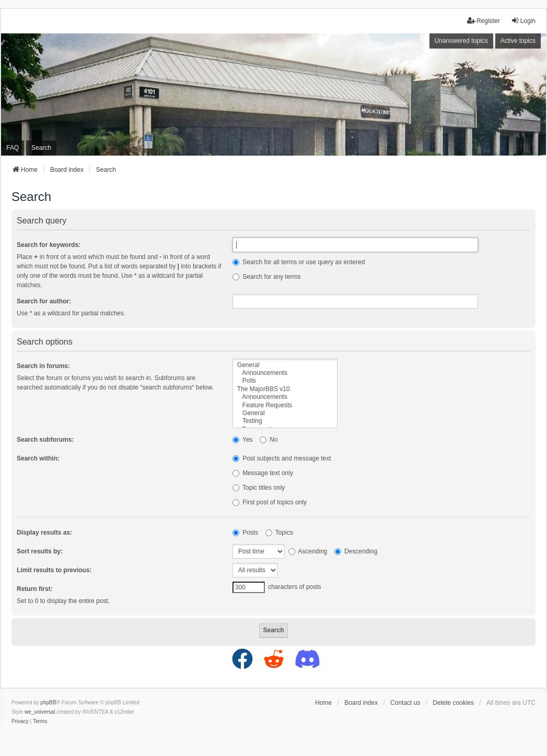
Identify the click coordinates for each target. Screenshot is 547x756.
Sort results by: (40, 551)
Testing (285, 421)
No (269, 440)
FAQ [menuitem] (13, 148)
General (285, 365)
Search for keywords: (49, 245)
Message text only (263, 473)
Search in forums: (43, 366)
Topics (279, 533)
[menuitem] (20, 722)
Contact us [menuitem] (405, 703)
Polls (285, 381)
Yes (243, 440)
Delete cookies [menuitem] (453, 703)
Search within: (38, 458)
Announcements (285, 373)
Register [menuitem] (484, 21)
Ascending (308, 551)
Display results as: (44, 533)
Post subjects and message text (282, 458)
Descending (356, 551)
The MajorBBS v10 (285, 389)
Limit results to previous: (54, 570)
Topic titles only (259, 488)
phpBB (49, 702)
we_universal (40, 712)
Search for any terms (267, 277)
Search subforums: (45, 440)
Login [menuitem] (523, 21)
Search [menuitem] (41, 148)
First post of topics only (270, 502)
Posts (245, 533)
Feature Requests (285, 405)
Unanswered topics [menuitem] (461, 41)
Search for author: (44, 301)
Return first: (35, 589)
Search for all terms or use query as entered (299, 262)
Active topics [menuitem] (518, 41)
